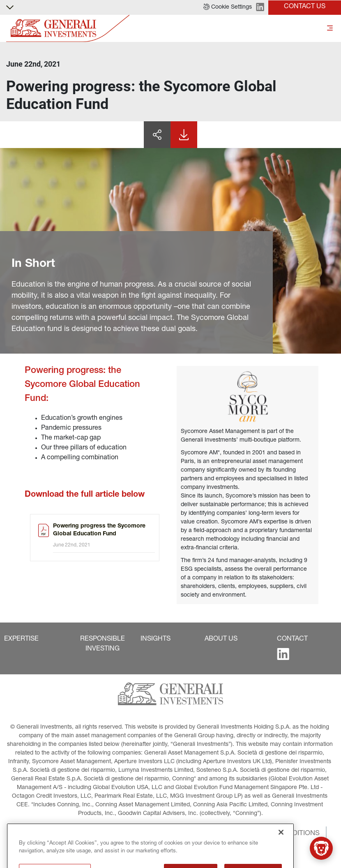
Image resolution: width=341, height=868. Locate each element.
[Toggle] (330, 29)
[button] (228, 7)
